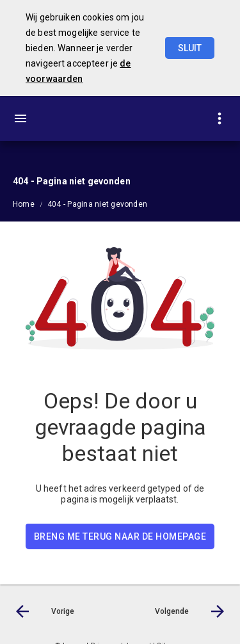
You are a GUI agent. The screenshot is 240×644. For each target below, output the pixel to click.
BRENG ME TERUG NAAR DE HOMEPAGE (120, 536)
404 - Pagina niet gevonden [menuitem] (97, 204)
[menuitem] (30, 204)
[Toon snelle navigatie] (219, 119)
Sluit (190, 48)
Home (24, 204)
